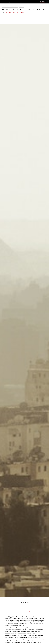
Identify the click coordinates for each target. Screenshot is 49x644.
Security (22, 7)
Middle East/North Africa (10, 7)
